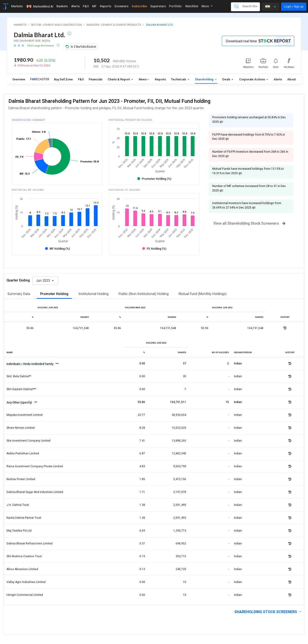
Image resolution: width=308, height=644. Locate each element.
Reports (160, 79)
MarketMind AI (40, 6)
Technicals (179, 79)
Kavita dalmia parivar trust (24, 518)
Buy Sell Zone (63, 79)
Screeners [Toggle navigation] (121, 6)
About (291, 79)
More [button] (207, 6)
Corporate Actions (252, 79)
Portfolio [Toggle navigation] (175, 6)
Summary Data (19, 294)
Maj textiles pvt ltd (19, 531)
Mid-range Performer (41, 45)
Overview (19, 79)
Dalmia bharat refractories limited (30, 543)
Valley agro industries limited (26, 582)
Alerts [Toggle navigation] (75, 6)
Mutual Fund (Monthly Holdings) (203, 294)
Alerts (278, 79)
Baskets (62, 6)
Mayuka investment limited (25, 415)
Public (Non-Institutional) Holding (144, 294)
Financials (96, 79)
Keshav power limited (21, 479)
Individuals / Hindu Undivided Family (30, 364)
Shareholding (205, 79)
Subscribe (139, 6)
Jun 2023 (43, 281)
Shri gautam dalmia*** (21, 389)
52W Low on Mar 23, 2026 (34, 65)
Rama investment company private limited (35, 466)
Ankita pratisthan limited (23, 453)
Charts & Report (119, 79)
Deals (227, 79)
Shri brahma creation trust (24, 556)
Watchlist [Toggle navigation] (192, 6)
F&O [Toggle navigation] (86, 6)
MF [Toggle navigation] (94, 6)
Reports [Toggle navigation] (106, 6)
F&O (81, 79)
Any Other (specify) (20, 403)
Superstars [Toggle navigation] (158, 6)
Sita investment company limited (28, 441)
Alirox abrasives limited (22, 569)
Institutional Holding (94, 294)
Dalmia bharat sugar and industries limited (35, 492)
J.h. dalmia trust (18, 505)
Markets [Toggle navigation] (17, 6)
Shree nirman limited (21, 428)
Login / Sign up (294, 6)
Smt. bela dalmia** (19, 376)
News (143, 79)
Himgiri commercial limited (25, 595)
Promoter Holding (54, 294)
